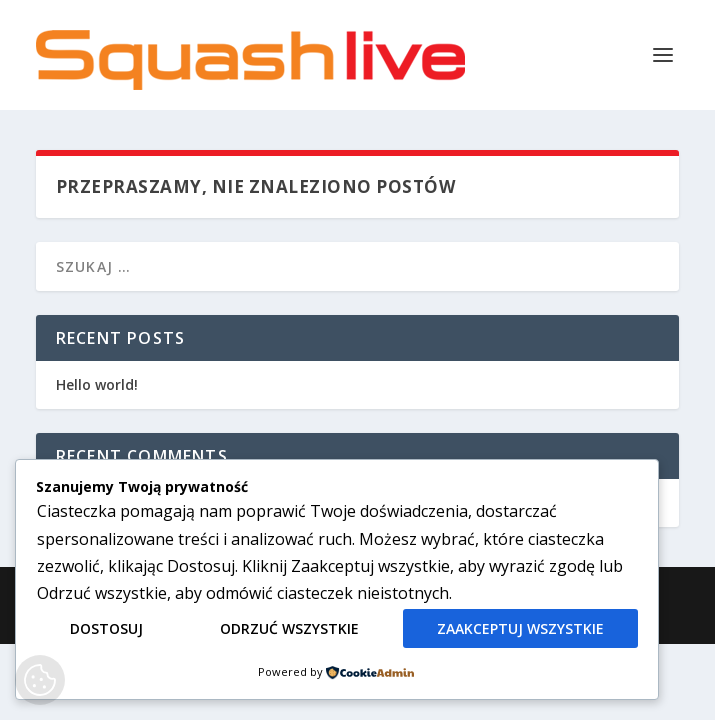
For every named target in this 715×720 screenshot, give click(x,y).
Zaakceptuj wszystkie (520, 628)
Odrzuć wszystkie (289, 628)
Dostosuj (106, 628)
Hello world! (97, 384)
